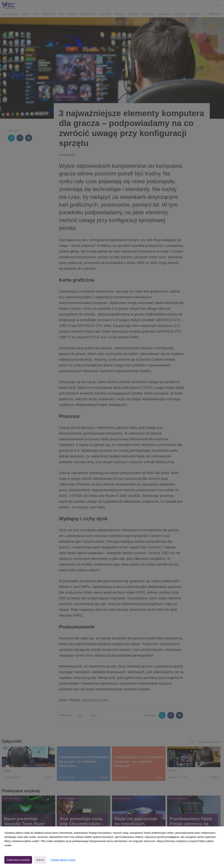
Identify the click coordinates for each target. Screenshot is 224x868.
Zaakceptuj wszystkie (18, 860)
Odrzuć (40, 860)
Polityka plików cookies (63, 860)
